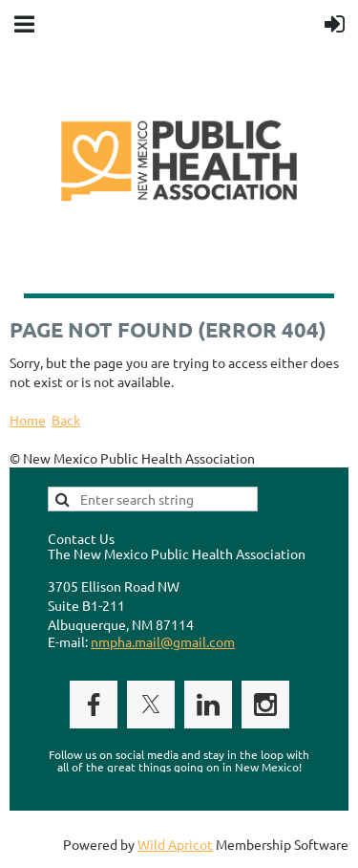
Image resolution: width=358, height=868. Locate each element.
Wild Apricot (175, 844)
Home (28, 420)
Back (66, 420)
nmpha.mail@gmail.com (163, 641)
